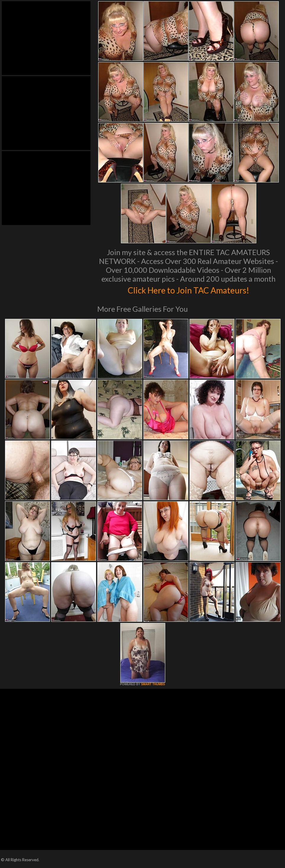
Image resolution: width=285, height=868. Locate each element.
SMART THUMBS (153, 684)
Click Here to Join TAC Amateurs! (188, 289)
